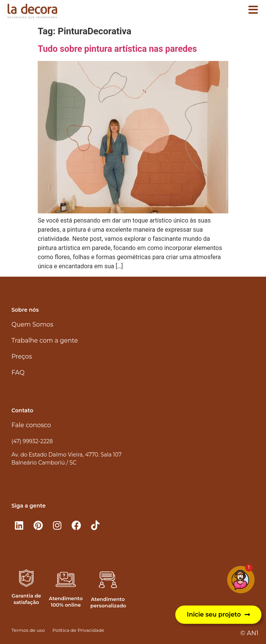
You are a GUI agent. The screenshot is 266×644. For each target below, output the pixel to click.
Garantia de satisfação (26, 599)
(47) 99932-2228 (32, 441)
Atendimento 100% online (66, 602)
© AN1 (249, 633)
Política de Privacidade (78, 630)
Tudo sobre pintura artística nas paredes (117, 49)
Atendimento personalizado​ (108, 602)
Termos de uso (28, 630)
